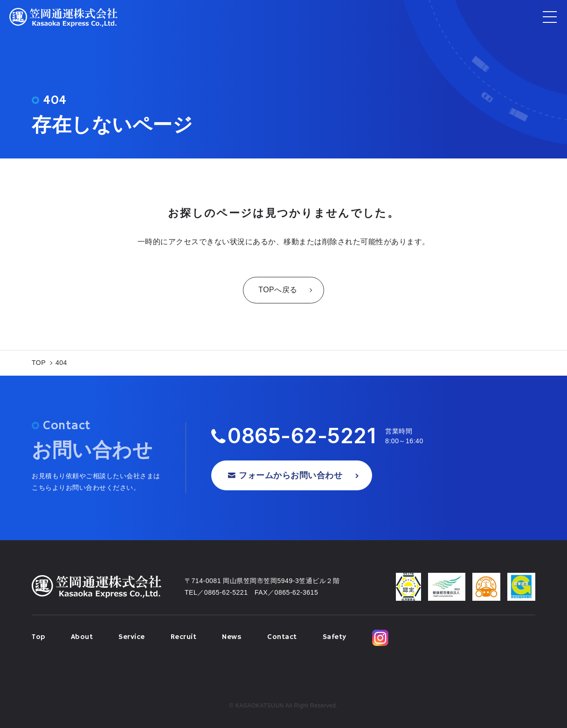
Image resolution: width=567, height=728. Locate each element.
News (232, 637)
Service (132, 637)
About (82, 637)
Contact (282, 637)
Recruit (184, 637)
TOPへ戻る (278, 290)
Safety (335, 637)
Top (38, 637)
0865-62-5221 (302, 436)
